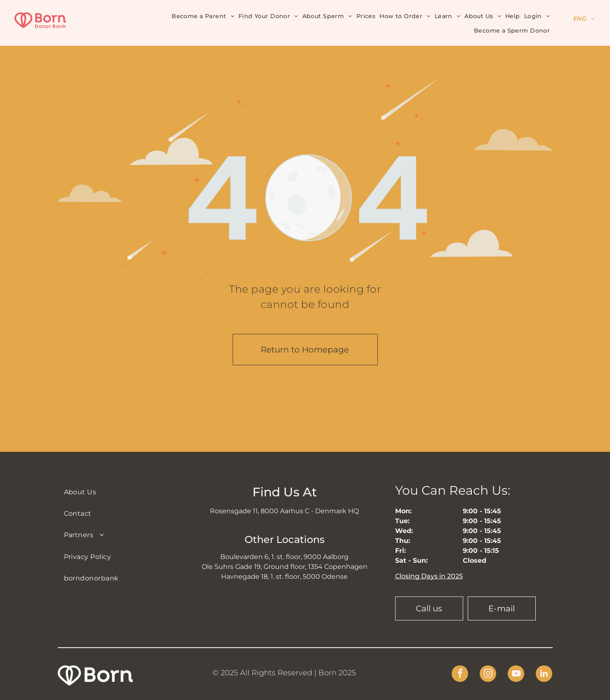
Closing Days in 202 (427, 576)
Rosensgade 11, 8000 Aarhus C (260, 511)
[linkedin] (544, 675)
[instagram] (488, 675)
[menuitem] (203, 16)
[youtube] (516, 675)
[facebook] (460, 675)
